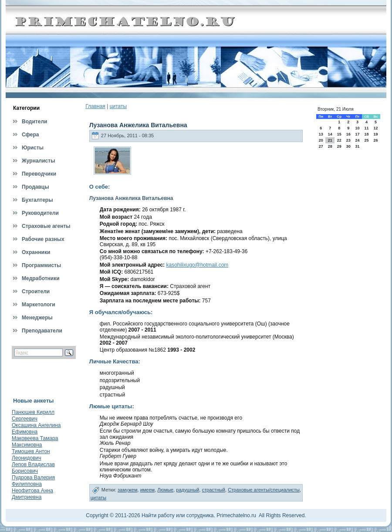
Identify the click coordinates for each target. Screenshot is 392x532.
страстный (214, 490)
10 (357, 128)
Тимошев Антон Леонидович (31, 455)
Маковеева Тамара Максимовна (35, 442)
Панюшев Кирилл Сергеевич (33, 415)
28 (330, 146)
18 (366, 134)
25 (366, 140)
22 (339, 140)
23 (348, 140)
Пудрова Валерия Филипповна (33, 481)
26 (376, 140)
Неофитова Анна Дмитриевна (32, 494)
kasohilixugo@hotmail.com (197, 265)
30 (348, 146)
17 (357, 134)
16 (348, 134)
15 (339, 134)
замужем (128, 490)
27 (321, 146)
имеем (148, 490)
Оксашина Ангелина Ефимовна (36, 429)
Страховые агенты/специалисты (264, 490)
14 (330, 134)
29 (339, 146)
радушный (188, 490)
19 (376, 134)
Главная (95, 106)
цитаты (118, 106)
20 (321, 140)
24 (357, 140)
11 (366, 128)
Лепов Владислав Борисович (33, 468)
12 (376, 128)
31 (357, 146)
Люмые (165, 490)
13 (321, 134)
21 (330, 140)
